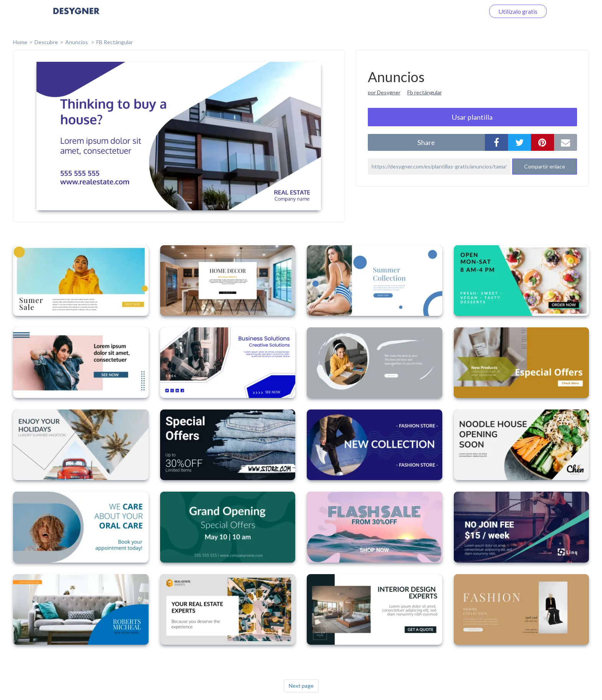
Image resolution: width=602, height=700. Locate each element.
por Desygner (384, 92)
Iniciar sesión (458, 11)
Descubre (46, 42)
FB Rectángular (115, 42)
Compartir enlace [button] (545, 166)
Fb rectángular (425, 92)
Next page (301, 686)
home (20, 42)
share (426, 142)
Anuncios (77, 42)
